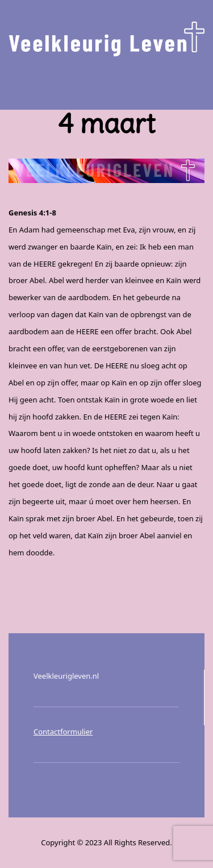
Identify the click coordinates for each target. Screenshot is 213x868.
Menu (107, 83)
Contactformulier (63, 732)
